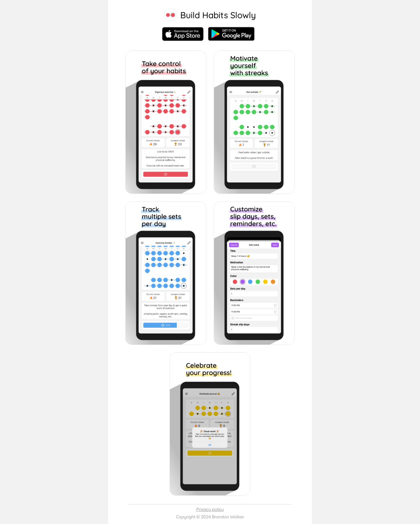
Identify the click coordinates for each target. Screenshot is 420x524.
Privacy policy (210, 509)
